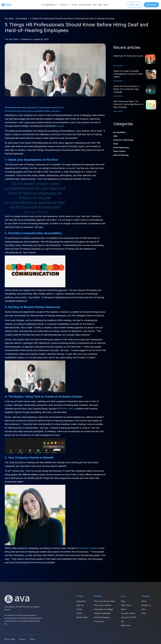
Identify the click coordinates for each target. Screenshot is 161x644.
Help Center (126, 605)
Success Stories (85, 5)
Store (123, 609)
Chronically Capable (88, 548)
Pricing (74, 5)
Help (100, 5)
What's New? (82, 617)
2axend (60, 126)
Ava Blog (9, 18)
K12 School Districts (103, 605)
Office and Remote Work (105, 601)
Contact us (146, 605)
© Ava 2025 (10, 639)
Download (81, 601)
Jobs (144, 609)
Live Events (99, 621)
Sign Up (80, 605)
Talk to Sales (135, 5)
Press (144, 613)
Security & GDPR (128, 617)
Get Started (151, 5)
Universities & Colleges (104, 609)
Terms (33, 639)
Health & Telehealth (102, 613)
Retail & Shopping (101, 617)
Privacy (22, 639)
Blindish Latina (66, 409)
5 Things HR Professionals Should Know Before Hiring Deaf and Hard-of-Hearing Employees (72, 18)
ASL (123, 621)
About (106, 5)
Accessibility (22, 18)
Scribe (79, 609)
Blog (95, 5)
